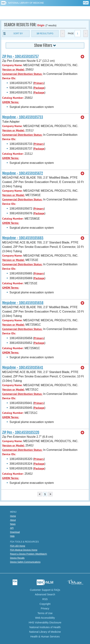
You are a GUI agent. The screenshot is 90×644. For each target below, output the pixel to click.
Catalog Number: (13, 98)
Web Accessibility (45, 618)
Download (15, 532)
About (13, 520)
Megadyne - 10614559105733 (23, 117)
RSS (45, 599)
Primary (39, 83)
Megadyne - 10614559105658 (23, 303)
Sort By (18, 34)
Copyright (45, 604)
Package (39, 88)
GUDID (45, 13)
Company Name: (12, 65)
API (12, 528)
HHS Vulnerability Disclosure (45, 622)
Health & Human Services (45, 637)
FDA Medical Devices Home (24, 550)
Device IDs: (9, 78)
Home (13, 516)
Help (12, 536)
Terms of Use (45, 613)
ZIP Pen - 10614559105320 (21, 432)
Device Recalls (17, 558)
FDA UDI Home (18, 546)
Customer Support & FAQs (45, 590)
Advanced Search (45, 594)
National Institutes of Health (45, 627)
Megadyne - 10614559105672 (23, 173)
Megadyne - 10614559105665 (23, 238)
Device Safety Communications (25, 562)
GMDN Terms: (11, 102)
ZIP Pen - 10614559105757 (20, 56)
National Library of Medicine (26, 3)
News (13, 524)
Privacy (45, 608)
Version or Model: (13, 70)
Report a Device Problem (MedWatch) (28, 554)
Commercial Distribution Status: (22, 74)
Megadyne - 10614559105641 (23, 368)
